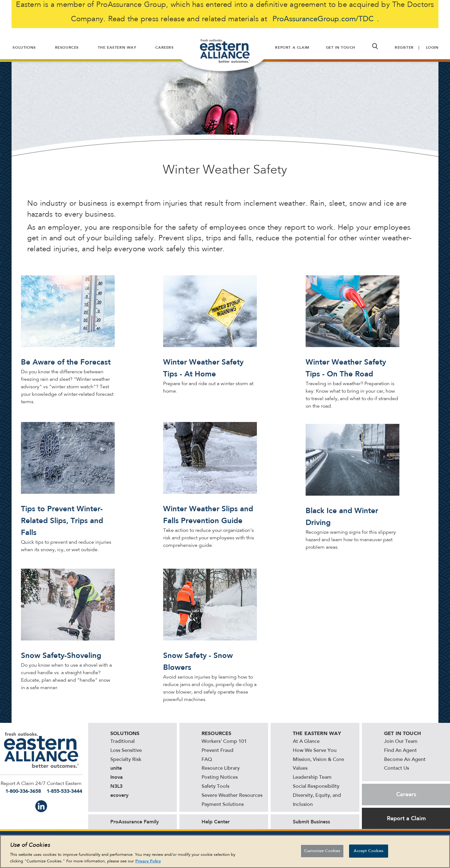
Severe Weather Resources (232, 796)
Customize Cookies (322, 851)
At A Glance (306, 742)
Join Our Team (401, 742)
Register (404, 47)
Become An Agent (405, 760)
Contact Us (397, 768)
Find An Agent (400, 751)
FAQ (207, 760)
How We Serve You (315, 751)
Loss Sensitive (126, 751)
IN (41, 806)
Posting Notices (220, 777)
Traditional (122, 742)
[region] (225, 851)
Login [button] (432, 47)
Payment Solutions (223, 805)
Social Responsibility (316, 787)
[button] (375, 46)
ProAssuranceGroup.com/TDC (323, 19)
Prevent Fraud (217, 751)
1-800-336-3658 (23, 791)
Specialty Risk (126, 760)
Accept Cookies (369, 851)
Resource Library (221, 768)
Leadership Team (312, 777)
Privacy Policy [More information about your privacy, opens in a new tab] (148, 861)
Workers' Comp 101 (224, 742)
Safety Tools (215, 787)
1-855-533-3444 (64, 791)
